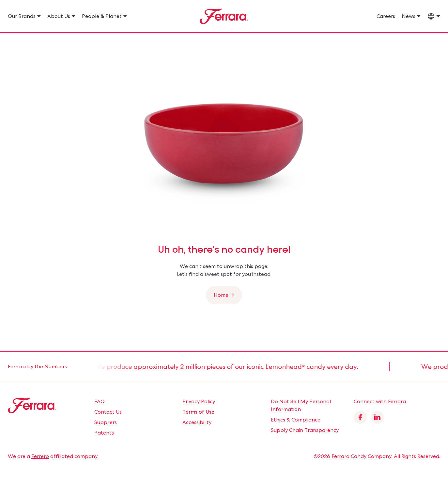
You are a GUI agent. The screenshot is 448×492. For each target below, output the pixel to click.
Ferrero (40, 456)
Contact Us (108, 412)
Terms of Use (198, 412)
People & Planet (102, 16)
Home (14, 41)
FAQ (100, 401)
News (409, 16)
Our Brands (22, 16)
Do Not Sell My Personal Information (301, 405)
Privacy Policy (199, 401)
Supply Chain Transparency (305, 430)
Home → (224, 295)
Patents (104, 433)
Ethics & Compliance (296, 420)
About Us (59, 16)
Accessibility (197, 422)
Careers (386, 16)
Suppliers (106, 422)
